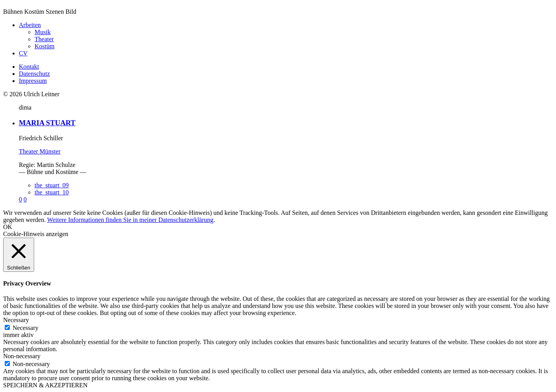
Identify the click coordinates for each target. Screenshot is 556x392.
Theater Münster (40, 151)
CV (23, 53)
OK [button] (8, 227)
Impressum (33, 81)
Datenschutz (34, 74)
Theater (44, 39)
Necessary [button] (16, 320)
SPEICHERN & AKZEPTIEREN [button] (45, 385)
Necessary (26, 328)
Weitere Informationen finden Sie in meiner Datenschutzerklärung (130, 220)
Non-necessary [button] (22, 356)
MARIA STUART (47, 123)
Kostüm (45, 46)
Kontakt (29, 67)
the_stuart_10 (52, 192)
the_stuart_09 (52, 185)
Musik (43, 32)
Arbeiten (30, 25)
